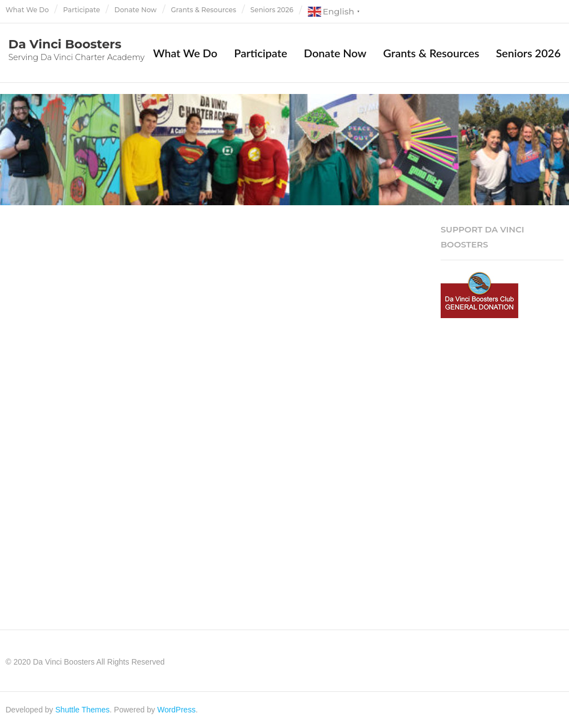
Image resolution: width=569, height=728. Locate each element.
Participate (82, 10)
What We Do (27, 10)
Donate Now (136, 10)
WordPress (176, 710)
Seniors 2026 (272, 10)
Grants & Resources (204, 10)
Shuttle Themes (83, 710)
